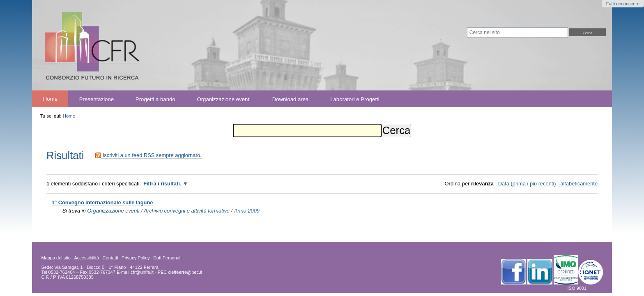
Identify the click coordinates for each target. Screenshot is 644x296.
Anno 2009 (247, 211)
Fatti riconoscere (623, 4)
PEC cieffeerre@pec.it (180, 272)
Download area (291, 99)
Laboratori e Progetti (355, 99)
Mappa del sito (56, 258)
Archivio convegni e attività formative (187, 211)
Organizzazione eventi (223, 99)
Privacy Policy (136, 258)
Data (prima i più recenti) (527, 184)
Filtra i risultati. (162, 184)
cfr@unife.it (142, 272)
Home (50, 99)
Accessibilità (87, 258)
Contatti (110, 258)
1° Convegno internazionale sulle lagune (102, 202)
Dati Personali (167, 258)
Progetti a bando (155, 99)
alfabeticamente (579, 184)
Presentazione (97, 99)
